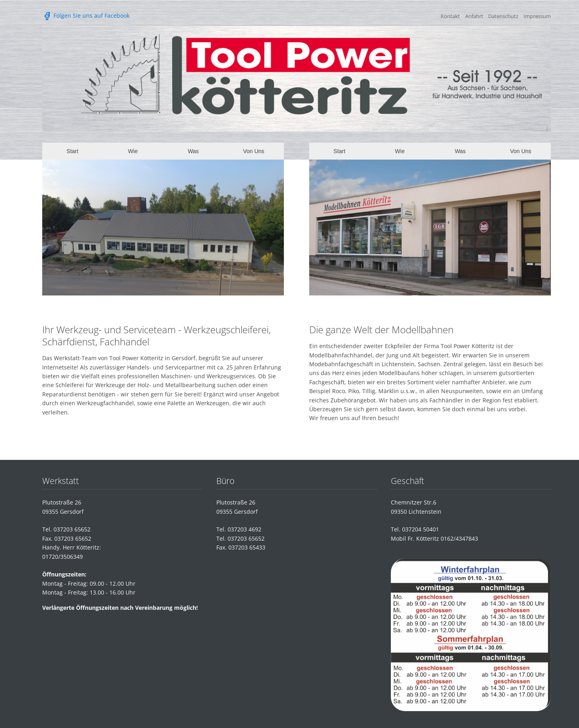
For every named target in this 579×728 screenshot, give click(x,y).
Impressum (537, 16)
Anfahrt (474, 16)
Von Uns (254, 151)
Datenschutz (503, 16)
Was (193, 151)
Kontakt (450, 16)
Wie (133, 151)
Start (72, 151)
